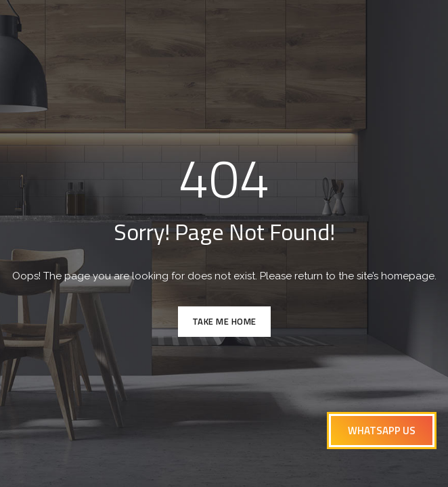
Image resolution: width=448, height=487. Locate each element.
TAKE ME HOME (224, 321)
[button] (382, 431)
